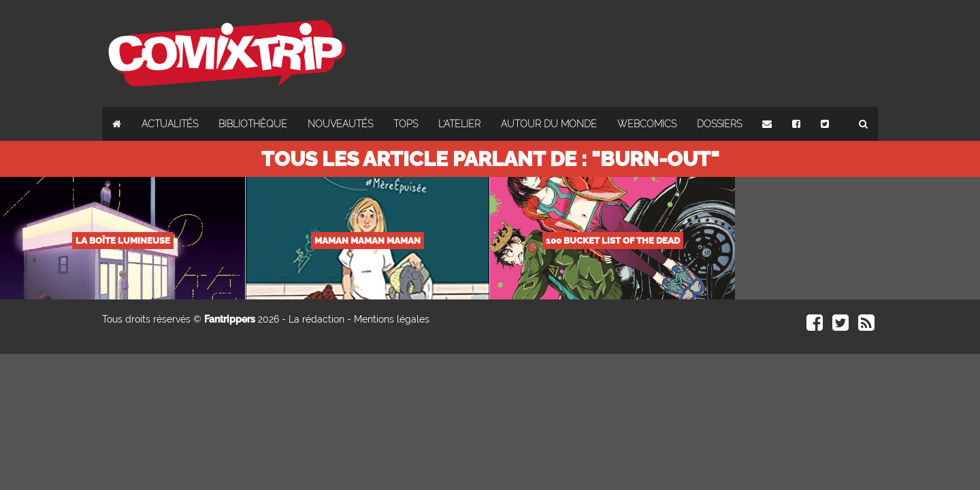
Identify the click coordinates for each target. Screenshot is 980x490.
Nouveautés (340, 124)
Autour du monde (549, 124)
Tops (406, 124)
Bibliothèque (253, 124)
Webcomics (647, 124)
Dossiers (719, 124)
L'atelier (459, 124)
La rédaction (316, 319)
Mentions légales (392, 319)
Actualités (170, 124)
